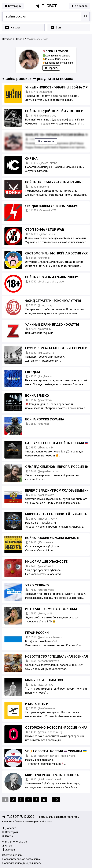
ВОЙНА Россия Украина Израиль (52, 538)
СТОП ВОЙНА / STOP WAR (45, 230)
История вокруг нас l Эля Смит (52, 609)
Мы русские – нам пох (44, 680)
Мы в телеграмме (15, 842)
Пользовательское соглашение (21, 859)
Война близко (37, 396)
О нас (7, 846)
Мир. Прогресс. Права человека (52, 775)
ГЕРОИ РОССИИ (37, 633)
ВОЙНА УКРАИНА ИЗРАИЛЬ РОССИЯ (52, 277)
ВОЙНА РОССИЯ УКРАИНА (45, 419)
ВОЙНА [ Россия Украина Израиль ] (54, 182)
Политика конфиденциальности (22, 863)
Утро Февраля (37, 585)
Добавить (10, 828)
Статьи (8, 836)
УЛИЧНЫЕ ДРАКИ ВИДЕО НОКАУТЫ (52, 324)
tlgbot (46, 6)
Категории (10, 832)
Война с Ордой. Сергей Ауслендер (54, 111)
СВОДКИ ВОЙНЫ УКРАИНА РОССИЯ (52, 206)
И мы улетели (37, 704)
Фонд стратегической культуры (53, 301)
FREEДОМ (33, 372)
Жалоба (8, 850)
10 (56, 800)
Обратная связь (12, 855)
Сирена (31, 158)
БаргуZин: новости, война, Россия (57, 443)
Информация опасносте (46, 562)
